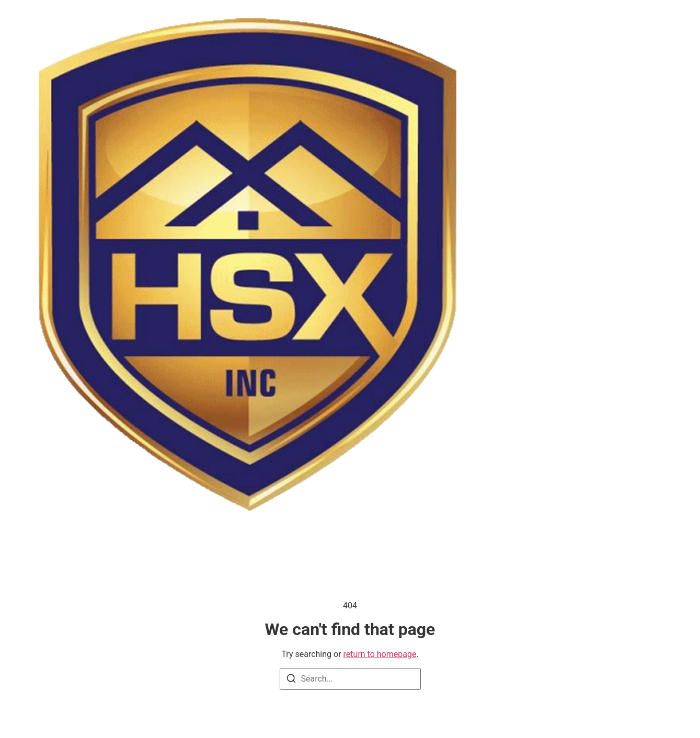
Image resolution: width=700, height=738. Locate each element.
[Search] (291, 680)
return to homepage (380, 654)
